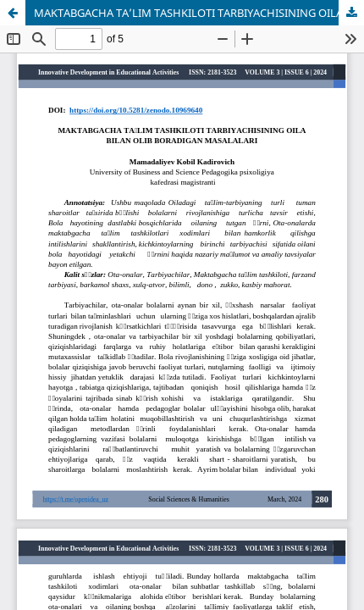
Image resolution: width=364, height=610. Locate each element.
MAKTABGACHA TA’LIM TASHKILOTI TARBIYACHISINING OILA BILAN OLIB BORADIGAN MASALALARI (199, 13)
